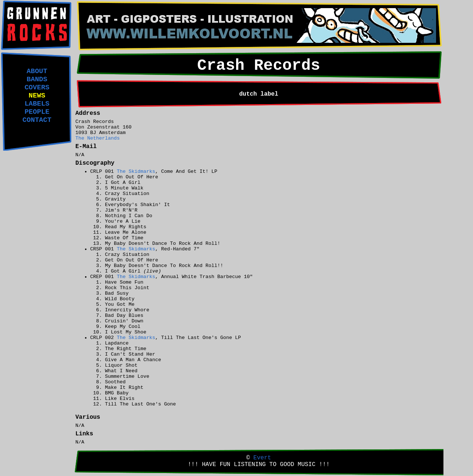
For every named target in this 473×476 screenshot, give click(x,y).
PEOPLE (37, 112)
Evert (262, 458)
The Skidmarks (136, 172)
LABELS (37, 104)
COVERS (37, 88)
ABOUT (37, 71)
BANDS (37, 79)
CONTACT (37, 120)
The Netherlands (98, 138)
